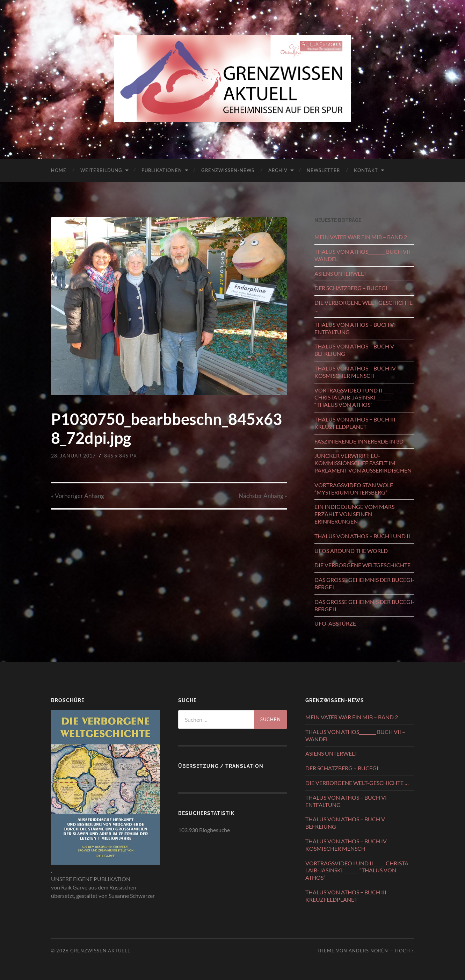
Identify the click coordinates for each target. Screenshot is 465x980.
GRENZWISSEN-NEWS (228, 170)
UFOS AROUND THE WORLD (351, 551)
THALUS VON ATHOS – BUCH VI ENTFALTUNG (355, 328)
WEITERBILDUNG (101, 170)
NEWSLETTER (323, 170)
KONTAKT (366, 170)
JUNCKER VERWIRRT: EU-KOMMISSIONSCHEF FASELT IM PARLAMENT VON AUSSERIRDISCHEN (363, 463)
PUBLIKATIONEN (162, 170)
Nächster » (263, 496)
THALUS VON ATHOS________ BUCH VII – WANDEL (364, 255)
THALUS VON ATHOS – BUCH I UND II (362, 536)
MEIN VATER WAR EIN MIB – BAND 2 (361, 237)
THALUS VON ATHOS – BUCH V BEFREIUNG (354, 350)
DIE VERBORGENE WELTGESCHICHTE (362, 565)
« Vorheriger (78, 496)
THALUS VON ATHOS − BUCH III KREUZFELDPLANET (355, 423)
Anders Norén (368, 951)
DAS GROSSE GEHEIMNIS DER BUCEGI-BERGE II (364, 605)
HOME (59, 170)
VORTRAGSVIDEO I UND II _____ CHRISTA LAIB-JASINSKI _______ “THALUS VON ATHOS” (354, 398)
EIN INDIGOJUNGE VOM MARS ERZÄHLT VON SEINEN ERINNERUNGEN (354, 514)
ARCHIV (278, 170)
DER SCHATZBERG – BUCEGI (351, 288)
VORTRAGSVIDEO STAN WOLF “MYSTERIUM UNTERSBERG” (354, 489)
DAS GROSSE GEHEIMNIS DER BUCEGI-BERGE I (364, 583)
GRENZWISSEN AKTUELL (100, 951)
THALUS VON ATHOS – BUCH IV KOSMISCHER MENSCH (355, 372)
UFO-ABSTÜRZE (335, 623)
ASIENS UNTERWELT (340, 273)
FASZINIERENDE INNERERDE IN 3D (359, 441)
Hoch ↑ (405, 951)
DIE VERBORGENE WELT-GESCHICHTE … (364, 306)
